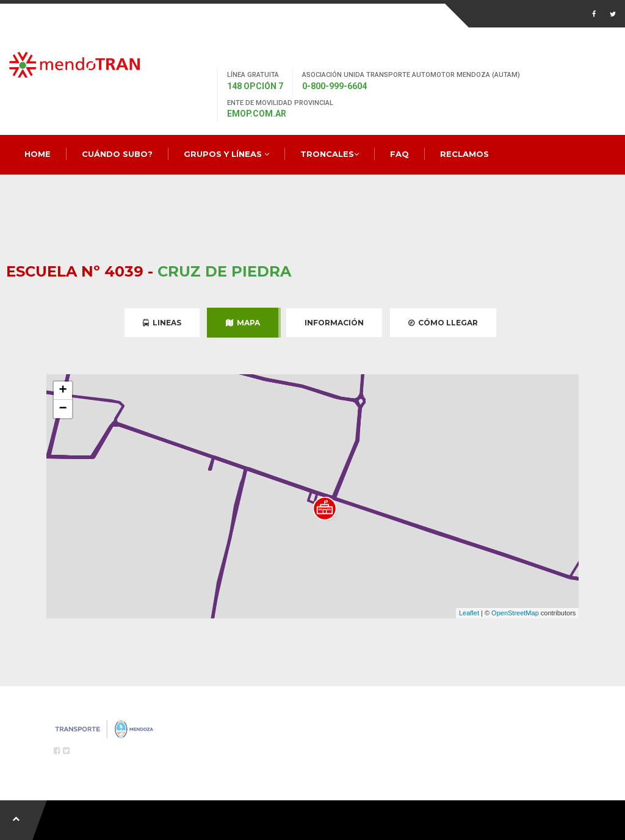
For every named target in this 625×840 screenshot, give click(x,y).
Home (38, 154)
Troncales (330, 154)
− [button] (63, 409)
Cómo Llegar (443, 323)
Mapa (243, 323)
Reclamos (464, 154)
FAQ (399, 154)
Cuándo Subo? (117, 154)
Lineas (162, 323)
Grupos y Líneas (226, 154)
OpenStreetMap (515, 613)
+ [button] (63, 391)
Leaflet (469, 613)
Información (334, 323)
